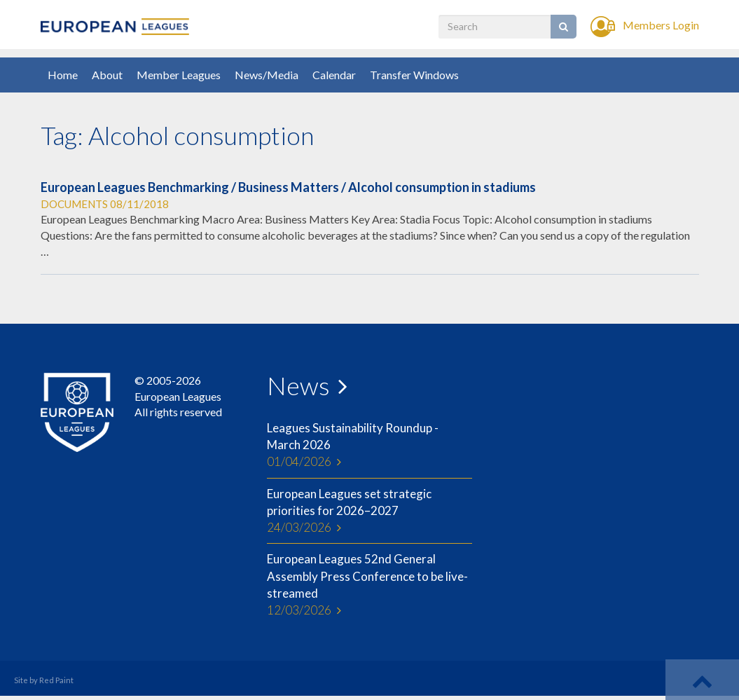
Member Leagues (179, 75)
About (107, 75)
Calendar (334, 75)
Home (63, 75)
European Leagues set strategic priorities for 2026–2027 (369, 512)
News (298, 385)
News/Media (267, 75)
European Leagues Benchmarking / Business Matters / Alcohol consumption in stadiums (288, 187)
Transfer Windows (414, 75)
